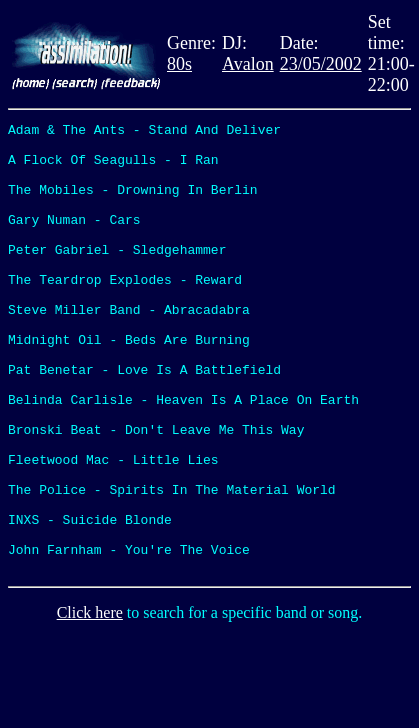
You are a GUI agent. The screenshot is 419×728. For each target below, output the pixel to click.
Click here (90, 702)
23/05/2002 (321, 64)
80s (179, 64)
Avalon (248, 64)
